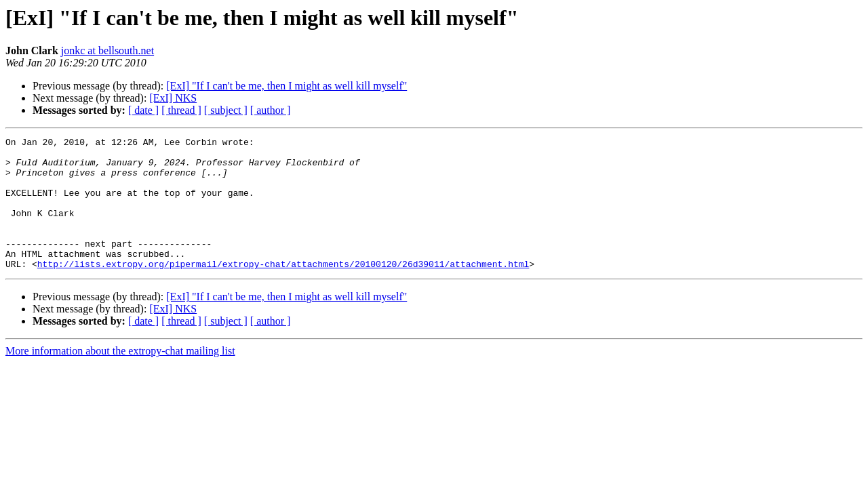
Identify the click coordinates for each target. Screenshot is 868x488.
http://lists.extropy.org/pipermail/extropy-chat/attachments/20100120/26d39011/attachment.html (283, 290)
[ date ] (143, 110)
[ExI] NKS (173, 98)
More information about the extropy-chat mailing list (120, 377)
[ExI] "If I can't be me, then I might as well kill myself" (287, 86)
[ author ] (271, 110)
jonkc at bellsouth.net (107, 50)
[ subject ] (226, 110)
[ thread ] (181, 110)
